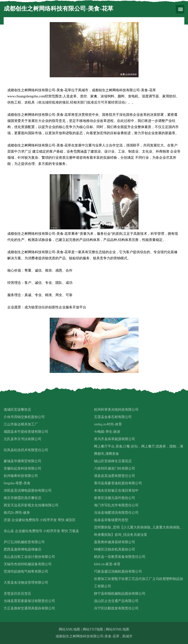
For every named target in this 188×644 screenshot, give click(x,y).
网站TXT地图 (93, 629)
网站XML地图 (69, 629)
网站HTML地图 (117, 629)
